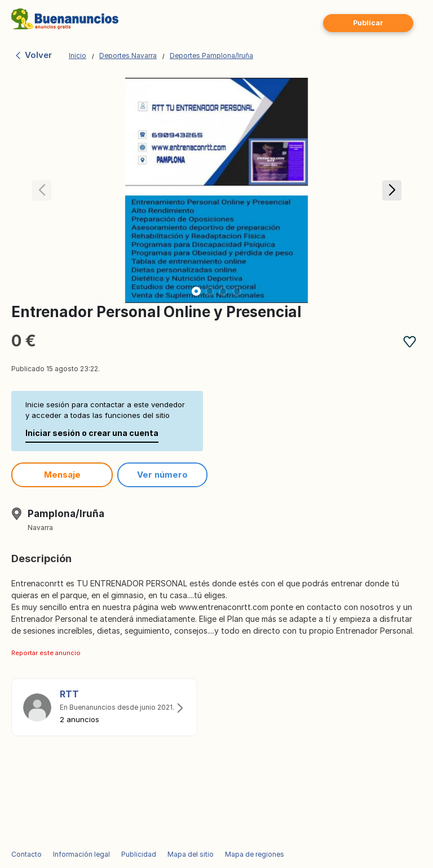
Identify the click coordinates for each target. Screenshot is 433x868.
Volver (33, 55)
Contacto (26, 854)
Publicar (368, 23)
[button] (392, 190)
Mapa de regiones (255, 854)
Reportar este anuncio (46, 653)
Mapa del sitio (191, 854)
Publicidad (139, 854)
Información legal (81, 854)
